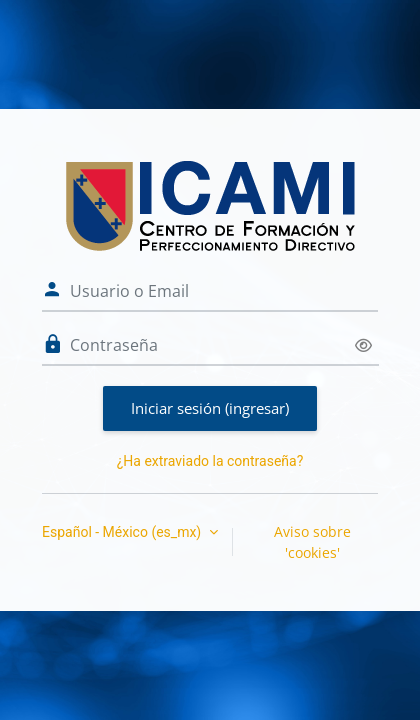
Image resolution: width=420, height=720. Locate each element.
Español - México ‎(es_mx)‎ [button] (123, 532)
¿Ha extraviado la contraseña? (210, 461)
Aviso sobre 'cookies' (312, 542)
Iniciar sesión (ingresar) (210, 408)
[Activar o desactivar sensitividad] (363, 345)
